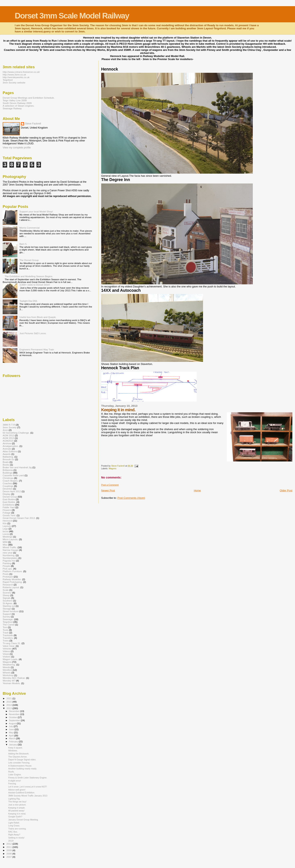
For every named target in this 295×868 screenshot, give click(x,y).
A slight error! (15, 781)
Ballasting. (8, 457)
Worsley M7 (9, 681)
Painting (7, 563)
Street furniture (11, 611)
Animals (7, 449)
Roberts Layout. (11, 587)
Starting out (9, 606)
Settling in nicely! (16, 838)
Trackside (8, 635)
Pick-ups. (8, 569)
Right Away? (14, 835)
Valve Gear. (9, 646)
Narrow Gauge (10, 550)
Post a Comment (110, 485)
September (15, 720)
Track (6, 633)
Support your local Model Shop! (36, 211)
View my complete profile (17, 148)
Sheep (6, 595)
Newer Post (108, 490)
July (11, 726)
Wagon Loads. (10, 659)
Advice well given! (17, 790)
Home (197, 490)
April (12, 736)
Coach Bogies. (10, 481)
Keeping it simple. (17, 808)
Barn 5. (23, 244)
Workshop (8, 675)
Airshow (7, 443)
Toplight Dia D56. (29, 301)
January (13, 745)
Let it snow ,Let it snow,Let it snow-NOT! (28, 787)
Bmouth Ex (9, 459)
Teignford (8, 80)
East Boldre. (9, 502)
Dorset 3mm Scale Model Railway (72, 16)
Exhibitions (9, 505)
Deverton (8, 489)
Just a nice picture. (17, 805)
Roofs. (11, 772)
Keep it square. (15, 748)
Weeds (6, 667)
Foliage (7, 513)
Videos (6, 651)
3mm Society (10, 427)
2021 (9, 698)
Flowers (7, 510)
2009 (9, 850)
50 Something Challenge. (16, 433)
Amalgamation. (11, 446)
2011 (9, 847)
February (14, 742)
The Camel (9, 625)
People (6, 566)
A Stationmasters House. (20, 766)
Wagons (112, 469)
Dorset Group (10, 497)
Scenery (7, 593)
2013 (9, 708)
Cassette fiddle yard (13, 475)
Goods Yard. (9, 515)
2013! (11, 841)
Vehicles (7, 649)
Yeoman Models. (12, 683)
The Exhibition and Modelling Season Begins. (29, 276)
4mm (5, 430)
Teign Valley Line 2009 (15, 100)
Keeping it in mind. (17, 814)
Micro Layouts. (10, 539)
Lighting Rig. (14, 799)
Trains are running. (17, 829)
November (15, 714)
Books (6, 465)
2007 (9, 857)
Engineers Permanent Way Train (37, 349)
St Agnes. (8, 603)
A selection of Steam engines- (19, 106)
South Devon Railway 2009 (17, 103)
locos (5, 531)
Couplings (8, 486)
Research (8, 585)
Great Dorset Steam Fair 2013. (19, 518)
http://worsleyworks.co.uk (16, 77)
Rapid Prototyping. (12, 582)
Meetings (8, 537)
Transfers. (8, 638)
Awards (7, 454)
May (11, 732)
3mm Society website (14, 83)
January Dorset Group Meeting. (23, 820)
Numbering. (9, 555)
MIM (5, 542)
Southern (8, 601)
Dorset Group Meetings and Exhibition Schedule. (29, 98)
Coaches (7, 483)
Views (6, 654)
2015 (9, 702)
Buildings (8, 473)
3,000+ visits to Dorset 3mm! (35, 285)
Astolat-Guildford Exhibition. (22, 793)
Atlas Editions (10, 451)
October (13, 717)
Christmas (8, 478)
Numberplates (10, 558)
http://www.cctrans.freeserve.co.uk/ (21, 72)
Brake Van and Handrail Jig (17, 467)
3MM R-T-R (9, 425)
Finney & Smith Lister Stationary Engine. (28, 778)
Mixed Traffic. (10, 547)
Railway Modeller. (12, 579)
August (13, 723)
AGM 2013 (8, 438)
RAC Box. (13, 832)
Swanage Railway (12, 108)
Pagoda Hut (9, 561)
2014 (9, 705)
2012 (9, 844)
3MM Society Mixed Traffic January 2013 (28, 796)
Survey (6, 617)
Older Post (286, 490)
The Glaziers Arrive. (18, 757)
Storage (7, 609)
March (12, 738)
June (12, 729)
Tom (5, 627)
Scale (6, 590)
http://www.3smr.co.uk (14, 75)
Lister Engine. (15, 775)
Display (7, 494)
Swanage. (8, 619)
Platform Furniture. (13, 571)
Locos (6, 534)
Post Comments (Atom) (131, 498)
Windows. (13, 751)
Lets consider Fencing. (19, 763)
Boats (6, 462)
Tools (5, 630)
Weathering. (9, 665)
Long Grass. (14, 826)
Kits (5, 523)
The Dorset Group (29, 260)
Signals (7, 598)
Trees (6, 641)
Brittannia (8, 470)
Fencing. (12, 784)
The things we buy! (17, 802)
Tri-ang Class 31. (12, 643)
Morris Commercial (29, 228)
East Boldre (9, 499)
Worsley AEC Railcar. (14, 678)
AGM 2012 (8, 435)
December (15, 711)
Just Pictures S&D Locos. (33, 333)
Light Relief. (14, 823)
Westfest (7, 670)
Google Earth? (15, 817)
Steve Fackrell (33, 124)
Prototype (8, 577)
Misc (5, 545)
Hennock (7, 521)
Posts (6, 574)
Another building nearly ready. (23, 769)
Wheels (7, 673)
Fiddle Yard (9, 507)
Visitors (7, 657)
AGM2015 (8, 441)
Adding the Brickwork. (19, 754)
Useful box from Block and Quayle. (38, 317)
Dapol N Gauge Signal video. (22, 760)
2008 (9, 854)
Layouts (7, 526)
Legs (5, 529)
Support (7, 614)
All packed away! (16, 811)
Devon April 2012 (12, 491)
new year (8, 553)
